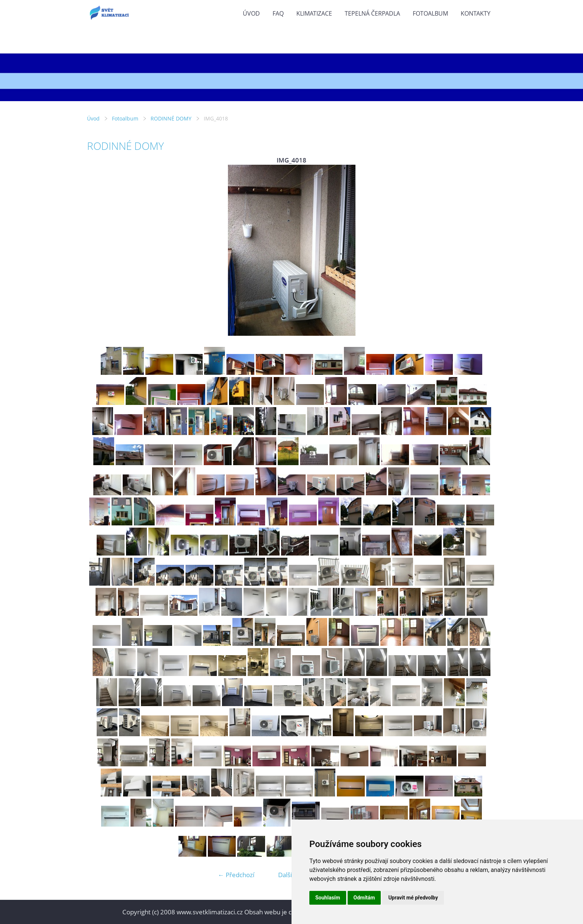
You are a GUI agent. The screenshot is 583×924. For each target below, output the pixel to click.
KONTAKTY (476, 13)
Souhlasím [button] (328, 898)
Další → (289, 875)
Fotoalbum (430, 13)
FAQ (278, 13)
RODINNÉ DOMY (171, 118)
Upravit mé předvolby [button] (413, 898)
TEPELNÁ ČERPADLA (372, 13)
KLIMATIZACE (314, 13)
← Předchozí (236, 875)
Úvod (251, 13)
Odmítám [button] (364, 898)
